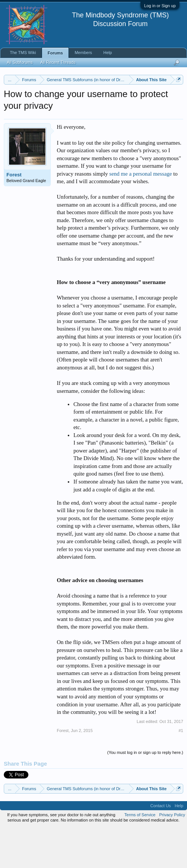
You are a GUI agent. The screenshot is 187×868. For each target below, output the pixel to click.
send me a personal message (141, 213)
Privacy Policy (172, 854)
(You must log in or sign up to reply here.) (145, 792)
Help (108, 53)
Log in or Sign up (160, 6)
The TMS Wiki (23, 53)
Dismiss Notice (177, 97)
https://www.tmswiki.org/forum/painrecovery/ (73, 114)
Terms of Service (140, 854)
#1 (181, 770)
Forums (55, 53)
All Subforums (20, 62)
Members (83, 53)
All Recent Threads (58, 62)
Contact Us (161, 845)
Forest (14, 214)
